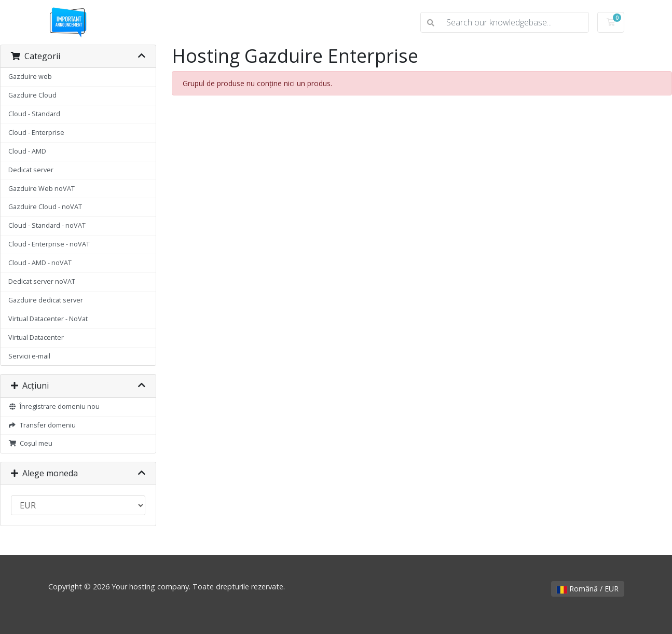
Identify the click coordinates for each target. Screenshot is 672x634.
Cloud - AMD (27, 151)
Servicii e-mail (29, 356)
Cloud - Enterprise (36, 133)
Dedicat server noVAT (42, 281)
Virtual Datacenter (36, 337)
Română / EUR (588, 589)
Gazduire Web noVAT (42, 189)
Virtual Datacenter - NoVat (48, 319)
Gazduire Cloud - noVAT (45, 207)
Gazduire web (30, 77)
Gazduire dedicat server (46, 300)
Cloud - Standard (34, 114)
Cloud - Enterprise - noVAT (49, 244)
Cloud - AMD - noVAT (40, 263)
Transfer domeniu (42, 425)
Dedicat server (31, 170)
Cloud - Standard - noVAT (47, 225)
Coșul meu (30, 443)
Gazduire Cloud (32, 95)
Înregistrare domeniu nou (54, 406)
